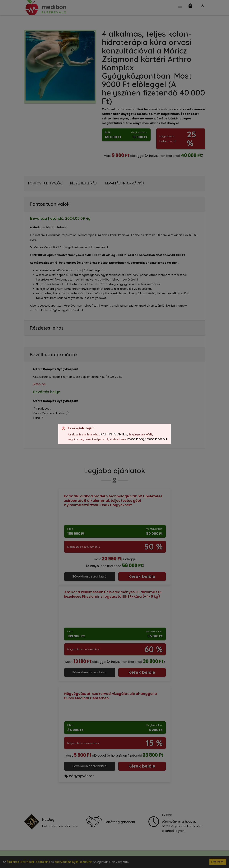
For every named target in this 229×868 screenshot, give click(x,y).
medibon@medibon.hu (147, 439)
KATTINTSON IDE (114, 434)
